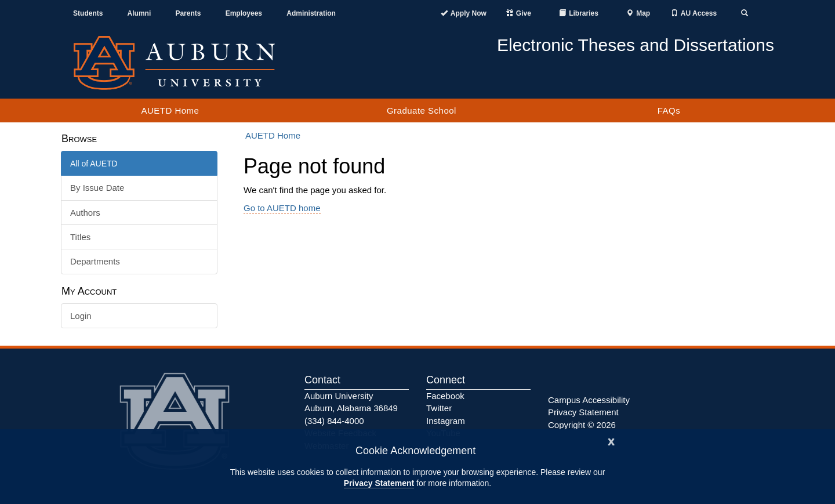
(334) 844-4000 (334, 421)
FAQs (669, 110)
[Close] (611, 440)
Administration (311, 13)
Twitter (439, 408)
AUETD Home (170, 110)
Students (88, 13)
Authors (85, 213)
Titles (80, 237)
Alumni (139, 13)
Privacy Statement (379, 483)
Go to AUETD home (282, 208)
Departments (95, 261)
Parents (188, 13)
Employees (244, 13)
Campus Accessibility (589, 400)
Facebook (445, 396)
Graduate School (422, 110)
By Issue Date (97, 188)
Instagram (446, 421)
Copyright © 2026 (582, 425)
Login (81, 316)
